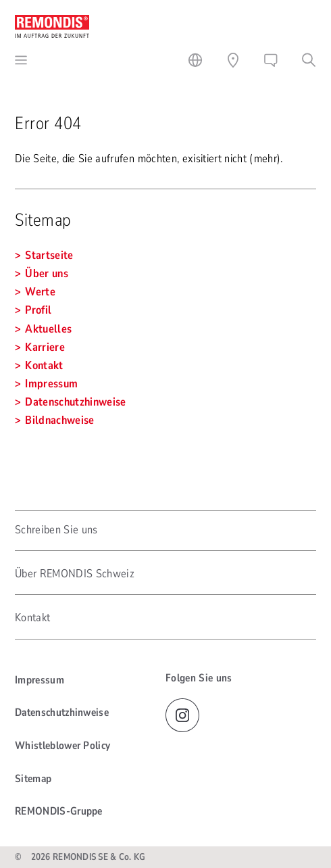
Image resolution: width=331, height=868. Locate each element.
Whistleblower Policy (62, 746)
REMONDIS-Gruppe (59, 811)
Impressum (40, 680)
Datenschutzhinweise (62, 713)
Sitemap (33, 779)
